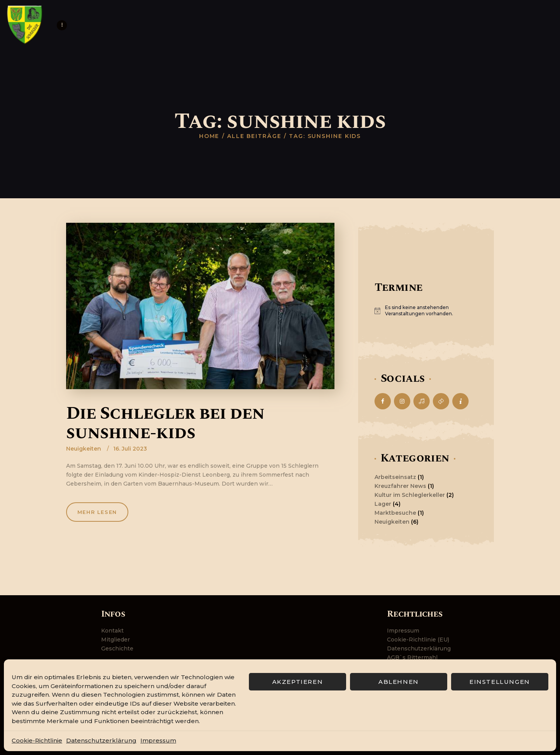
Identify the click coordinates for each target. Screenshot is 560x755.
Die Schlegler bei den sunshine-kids (165, 424)
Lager (383, 504)
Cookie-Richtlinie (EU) (418, 640)
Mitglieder (115, 640)
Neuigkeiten (84, 449)
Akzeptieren (298, 682)
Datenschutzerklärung (101, 740)
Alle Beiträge (254, 136)
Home (209, 136)
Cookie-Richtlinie (37, 740)
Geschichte (117, 648)
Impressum (158, 740)
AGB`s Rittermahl (412, 657)
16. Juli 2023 (130, 449)
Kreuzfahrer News (400, 486)
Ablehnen (399, 682)
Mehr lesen (98, 512)
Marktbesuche (395, 513)
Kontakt (112, 631)
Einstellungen (500, 682)
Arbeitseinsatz (395, 477)
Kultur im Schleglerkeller (410, 495)
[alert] (426, 311)
